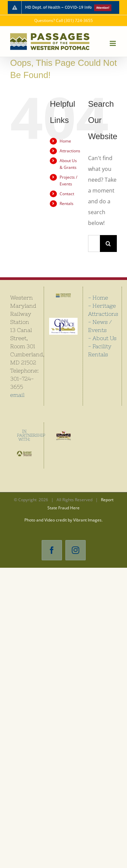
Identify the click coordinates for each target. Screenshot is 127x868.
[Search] (108, 244)
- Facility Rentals (100, 350)
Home (65, 141)
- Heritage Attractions (102, 310)
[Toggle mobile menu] (113, 43)
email (17, 395)
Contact (67, 194)
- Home (98, 298)
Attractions (70, 151)
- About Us (102, 338)
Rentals (67, 203)
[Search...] (94, 244)
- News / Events (100, 326)
